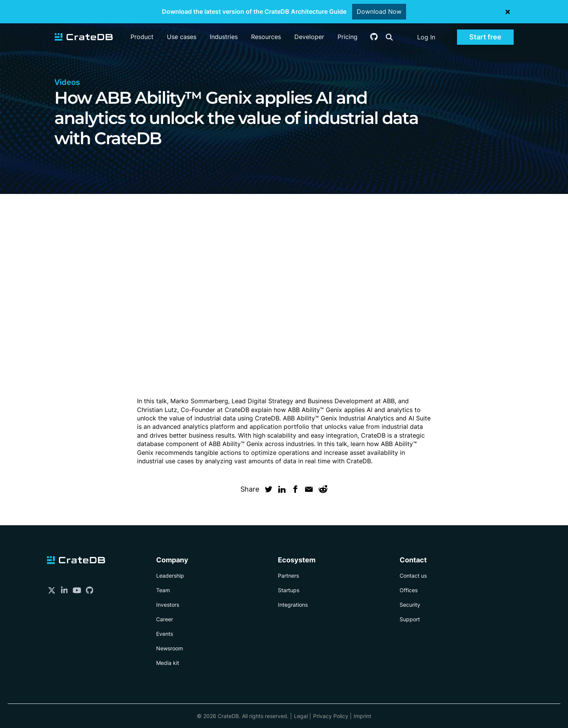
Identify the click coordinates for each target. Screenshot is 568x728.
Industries (224, 37)
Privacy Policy (331, 716)
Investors (168, 605)
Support (410, 619)
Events (165, 634)
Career (165, 619)
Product (142, 37)
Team (163, 590)
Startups (289, 590)
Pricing (348, 37)
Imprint (362, 716)
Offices (409, 590)
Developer (309, 37)
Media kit (168, 663)
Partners (288, 576)
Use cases (182, 37)
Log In (426, 37)
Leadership (170, 576)
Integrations (293, 605)
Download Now (379, 11)
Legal (301, 716)
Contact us (413, 576)
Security (410, 605)
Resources (266, 37)
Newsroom (170, 648)
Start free (485, 37)
